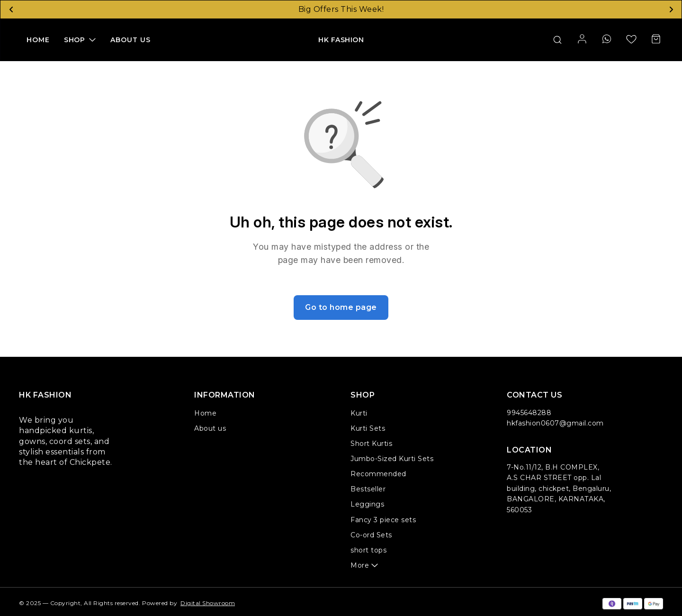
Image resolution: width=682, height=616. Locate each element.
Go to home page (341, 307)
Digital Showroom (208, 603)
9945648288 (529, 413)
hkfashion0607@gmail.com (555, 423)
